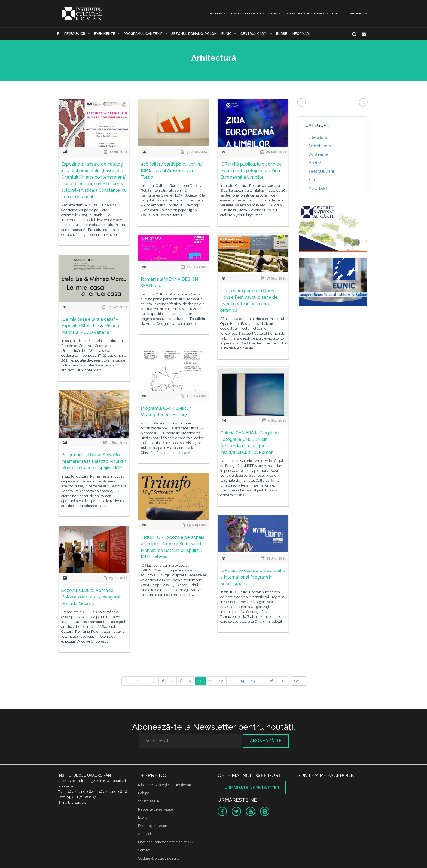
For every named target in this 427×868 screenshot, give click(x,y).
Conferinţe (318, 154)
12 (221, 681)
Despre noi (253, 13)
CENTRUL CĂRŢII (254, 34)
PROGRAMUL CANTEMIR (143, 34)
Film (312, 180)
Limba (216, 13)
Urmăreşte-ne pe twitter (252, 788)
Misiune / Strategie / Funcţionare (165, 785)
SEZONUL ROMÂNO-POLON (194, 34)
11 (211, 681)
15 (253, 681)
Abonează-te (266, 741)
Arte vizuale (320, 146)
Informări (301, 34)
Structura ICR (149, 801)
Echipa (144, 793)
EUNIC (226, 34)
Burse (282, 34)
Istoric (143, 817)
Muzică (315, 163)
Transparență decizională (304, 13)
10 (200, 681)
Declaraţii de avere (153, 826)
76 (271, 681)
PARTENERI (356, 13)
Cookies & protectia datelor (159, 858)
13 (232, 681)
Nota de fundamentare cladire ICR (166, 842)
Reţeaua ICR (75, 34)
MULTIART (318, 188)
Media (273, 13)
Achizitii (144, 834)
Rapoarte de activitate (155, 809)
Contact (338, 13)
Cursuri (235, 13)
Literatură (318, 137)
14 (242, 681)
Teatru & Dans (321, 171)
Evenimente (105, 34)
